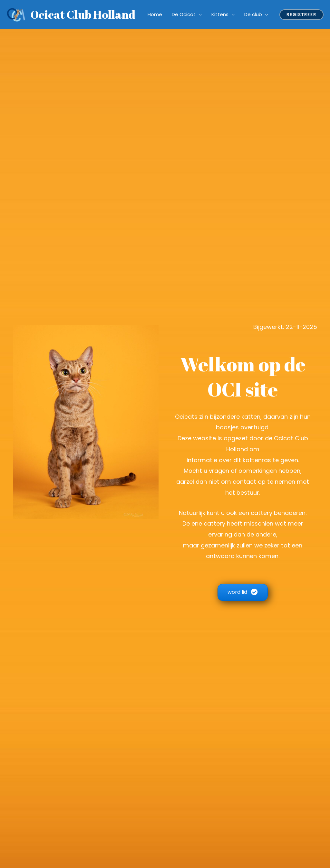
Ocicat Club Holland (83, 14)
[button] (243, 592)
